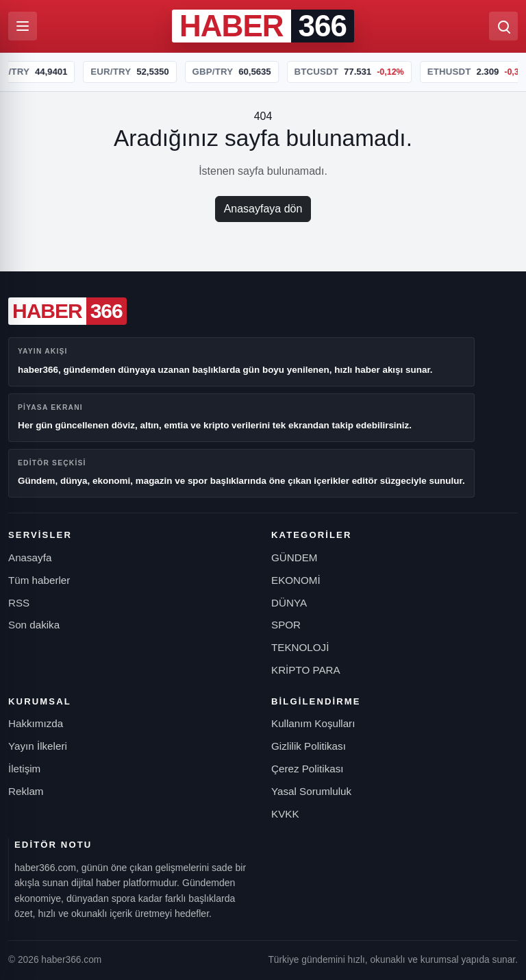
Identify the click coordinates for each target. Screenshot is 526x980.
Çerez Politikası (308, 769)
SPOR (286, 625)
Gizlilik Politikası (309, 746)
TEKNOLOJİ (300, 647)
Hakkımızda (36, 723)
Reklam (26, 791)
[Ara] (503, 26)
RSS (19, 603)
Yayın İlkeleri (38, 746)
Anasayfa (30, 558)
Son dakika (34, 625)
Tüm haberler (39, 580)
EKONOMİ (296, 580)
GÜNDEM (295, 558)
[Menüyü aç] (23, 26)
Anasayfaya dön (263, 209)
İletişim (24, 769)
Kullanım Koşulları (313, 723)
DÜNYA (289, 603)
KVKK (285, 814)
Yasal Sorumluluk (311, 791)
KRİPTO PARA (306, 670)
